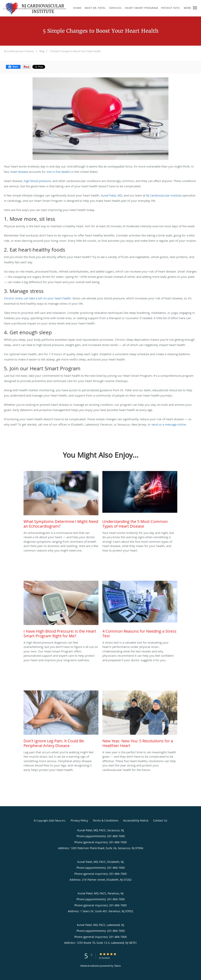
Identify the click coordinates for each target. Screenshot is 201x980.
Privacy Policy (79, 820)
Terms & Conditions (106, 820)
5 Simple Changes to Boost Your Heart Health (75, 51)
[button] (195, 8)
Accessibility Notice (136, 820)
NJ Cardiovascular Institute (19, 51)
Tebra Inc (60, 821)
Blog (42, 51)
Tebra (117, 966)
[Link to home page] (34, 8)
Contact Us (160, 820)
